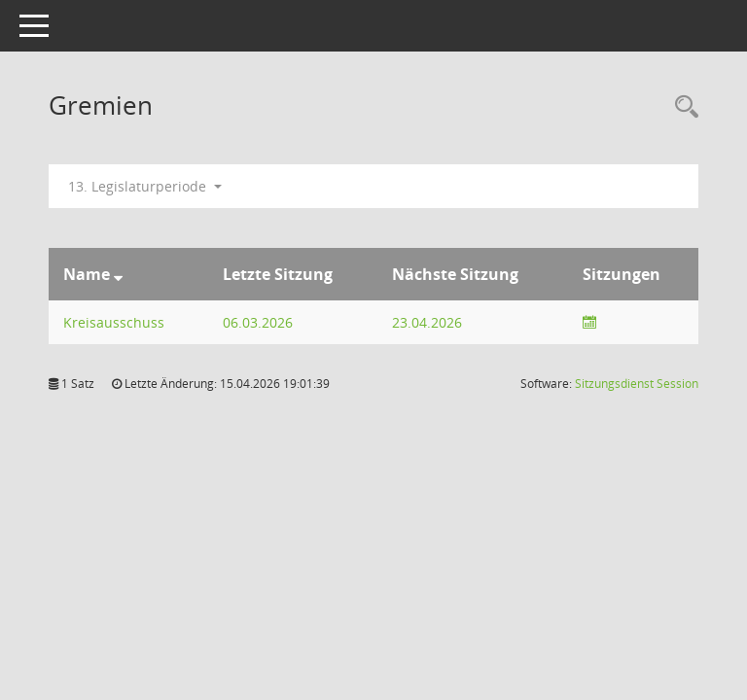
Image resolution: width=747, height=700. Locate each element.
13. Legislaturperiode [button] (145, 186)
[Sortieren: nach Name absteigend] (118, 274)
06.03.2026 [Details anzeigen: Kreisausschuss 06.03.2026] (258, 322)
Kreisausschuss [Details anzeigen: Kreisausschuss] (114, 322)
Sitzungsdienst (637, 384)
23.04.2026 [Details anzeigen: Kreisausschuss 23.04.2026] (427, 322)
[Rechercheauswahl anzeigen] (682, 107)
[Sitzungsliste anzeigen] (589, 322)
